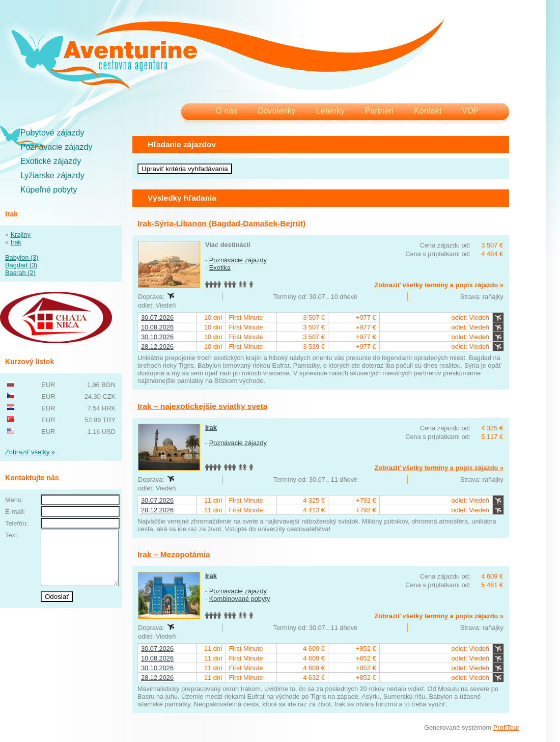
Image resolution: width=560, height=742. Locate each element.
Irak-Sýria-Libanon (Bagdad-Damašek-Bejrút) (221, 223)
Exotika (220, 268)
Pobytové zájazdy (52, 133)
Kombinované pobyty (240, 599)
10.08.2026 (157, 327)
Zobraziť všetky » (30, 452)
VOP (470, 111)
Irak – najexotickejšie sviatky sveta (202, 406)
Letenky (330, 111)
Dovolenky (277, 111)
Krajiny (21, 235)
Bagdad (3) (21, 265)
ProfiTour (506, 727)
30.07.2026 (157, 318)
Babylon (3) (22, 257)
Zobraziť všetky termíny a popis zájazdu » (439, 285)
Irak (16, 242)
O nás (226, 111)
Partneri (379, 111)
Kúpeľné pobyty (49, 190)
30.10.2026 (157, 337)
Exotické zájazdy (51, 161)
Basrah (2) (20, 273)
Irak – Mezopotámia (174, 554)
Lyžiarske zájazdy (52, 175)
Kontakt (428, 111)
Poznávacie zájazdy (56, 147)
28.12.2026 (157, 347)
